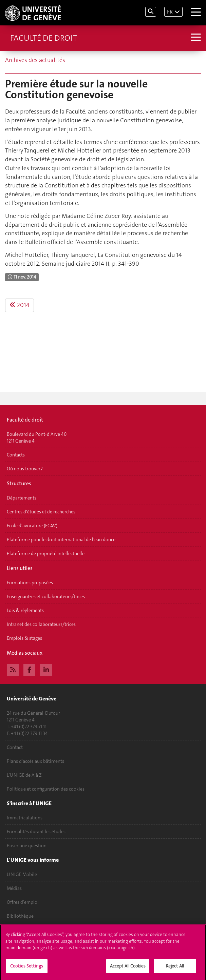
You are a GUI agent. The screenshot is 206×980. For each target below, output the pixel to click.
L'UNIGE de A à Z (24, 775)
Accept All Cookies (128, 969)
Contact (15, 747)
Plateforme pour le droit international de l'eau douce (61, 539)
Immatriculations (25, 818)
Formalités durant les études (36, 832)
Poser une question (27, 845)
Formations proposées (30, 583)
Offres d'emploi (23, 902)
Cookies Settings (27, 969)
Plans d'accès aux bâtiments (35, 761)
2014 (20, 305)
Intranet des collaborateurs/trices (41, 624)
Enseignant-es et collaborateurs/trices (46, 596)
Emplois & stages (24, 638)
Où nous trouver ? (25, 469)
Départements (22, 498)
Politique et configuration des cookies (46, 789)
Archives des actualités (35, 60)
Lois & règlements (25, 610)
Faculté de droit (44, 38)
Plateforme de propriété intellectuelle (46, 553)
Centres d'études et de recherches (41, 512)
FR (170, 12)
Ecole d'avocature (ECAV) (32, 526)
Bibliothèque (20, 916)
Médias (14, 888)
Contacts (16, 455)
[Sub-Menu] (195, 38)
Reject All (175, 969)
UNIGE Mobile (22, 874)
